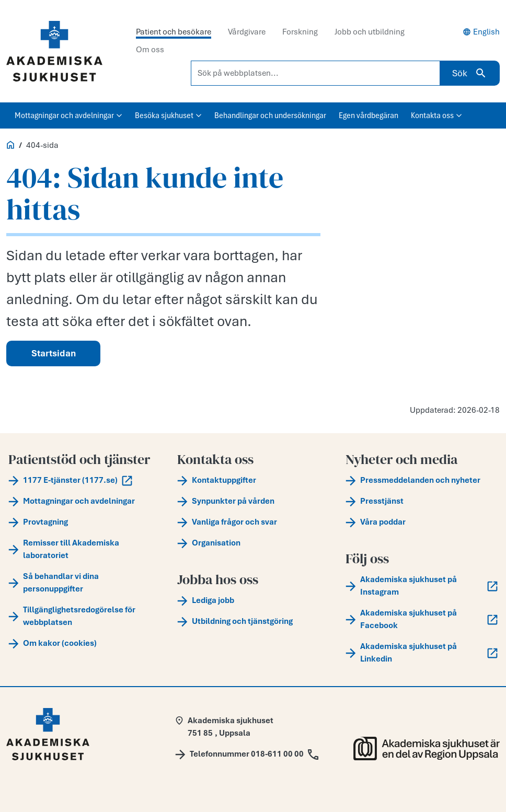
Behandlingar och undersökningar (270, 115)
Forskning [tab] (300, 32)
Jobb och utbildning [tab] (370, 32)
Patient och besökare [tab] (174, 32)
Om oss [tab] (150, 50)
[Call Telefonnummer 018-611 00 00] (247, 754)
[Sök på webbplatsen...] (315, 73)
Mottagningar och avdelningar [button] (68, 115)
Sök (470, 73)
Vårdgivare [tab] (247, 32)
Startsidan (54, 353)
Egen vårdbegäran (369, 115)
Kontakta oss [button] (436, 115)
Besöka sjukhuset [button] (168, 115)
